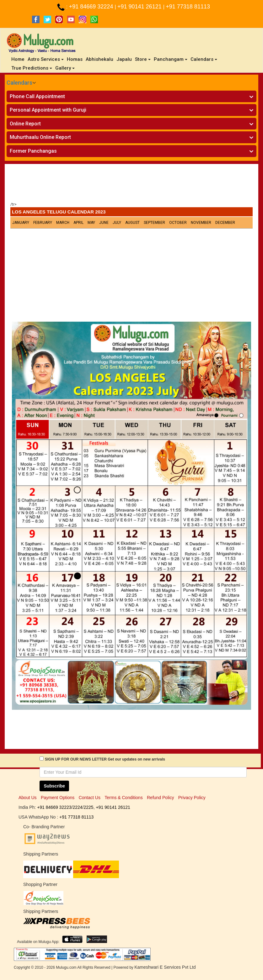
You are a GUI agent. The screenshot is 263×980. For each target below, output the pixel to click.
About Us (28, 798)
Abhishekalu (99, 59)
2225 (88, 807)
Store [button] (143, 59)
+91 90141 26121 (140, 7)
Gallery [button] (65, 68)
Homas (75, 59)
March (63, 223)
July (117, 223)
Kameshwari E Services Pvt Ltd (165, 967)
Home (19, 59)
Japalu (124, 59)
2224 (77, 807)
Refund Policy (160, 798)
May (91, 223)
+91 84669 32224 (92, 7)
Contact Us (90, 798)
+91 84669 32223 (54, 807)
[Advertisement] (131, 184)
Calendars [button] (204, 59)
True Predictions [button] (32, 68)
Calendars (19, 83)
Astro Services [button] (46, 59)
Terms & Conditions (123, 798)
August (132, 223)
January (21, 223)
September (154, 223)
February (43, 223)
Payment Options (58, 798)
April (78, 223)
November (201, 223)
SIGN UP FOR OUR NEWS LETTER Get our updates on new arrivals (105, 759)
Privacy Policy (192, 798)
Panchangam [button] (171, 59)
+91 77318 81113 (188, 7)
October (178, 223)
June (104, 223)
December (225, 223)
